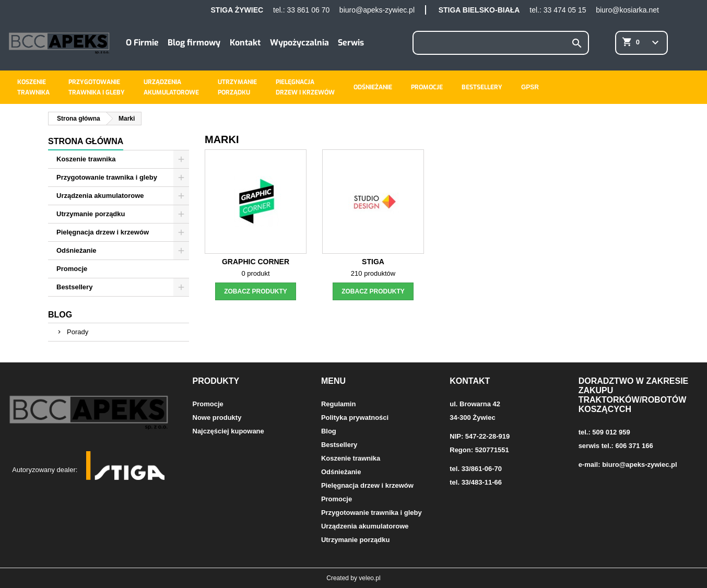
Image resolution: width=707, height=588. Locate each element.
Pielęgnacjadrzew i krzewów (305, 87)
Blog (60, 315)
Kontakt (245, 43)
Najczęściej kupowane (228, 431)
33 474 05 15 (565, 10)
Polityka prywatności (355, 418)
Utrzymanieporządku (237, 87)
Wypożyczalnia (299, 43)
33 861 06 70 (308, 10)
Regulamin (338, 404)
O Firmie (142, 43)
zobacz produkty (256, 291)
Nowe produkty (217, 418)
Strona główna (86, 141)
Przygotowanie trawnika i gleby (107, 177)
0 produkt (255, 273)
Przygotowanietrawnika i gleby (97, 87)
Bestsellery (482, 87)
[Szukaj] (501, 43)
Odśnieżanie (373, 87)
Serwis (351, 43)
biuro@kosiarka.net (627, 10)
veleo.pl (369, 578)
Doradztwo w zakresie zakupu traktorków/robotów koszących (634, 395)
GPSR (530, 87)
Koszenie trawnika (86, 159)
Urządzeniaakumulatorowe (171, 87)
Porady (78, 332)
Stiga (373, 262)
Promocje (427, 87)
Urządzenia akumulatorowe (100, 196)
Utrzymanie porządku (91, 214)
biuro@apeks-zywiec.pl (377, 10)
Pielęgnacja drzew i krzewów (103, 232)
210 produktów (373, 273)
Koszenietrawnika (33, 87)
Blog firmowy (194, 43)
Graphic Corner (256, 262)
